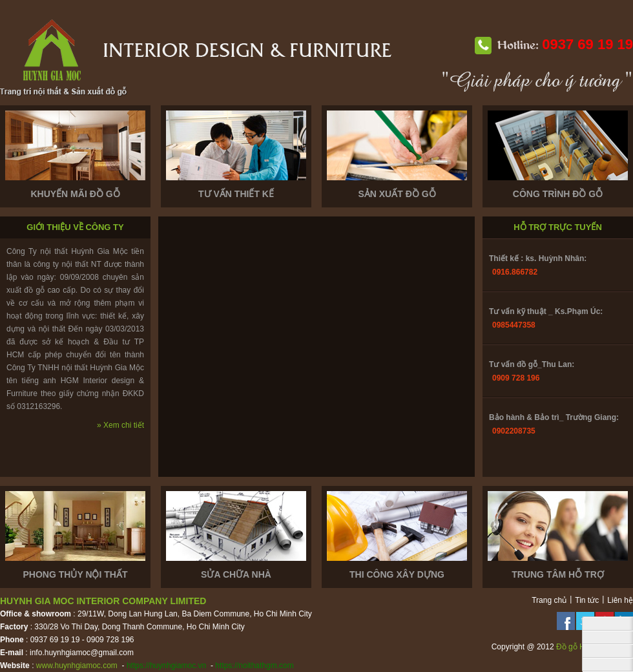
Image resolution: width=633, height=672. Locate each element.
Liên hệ (620, 600)
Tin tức (587, 600)
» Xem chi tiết (120, 425)
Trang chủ (549, 600)
